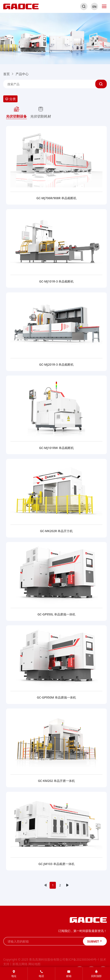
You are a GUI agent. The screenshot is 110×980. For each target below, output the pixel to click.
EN (95, 7)
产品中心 (22, 74)
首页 (6, 74)
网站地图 (34, 964)
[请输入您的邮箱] (43, 941)
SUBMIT (95, 941)
